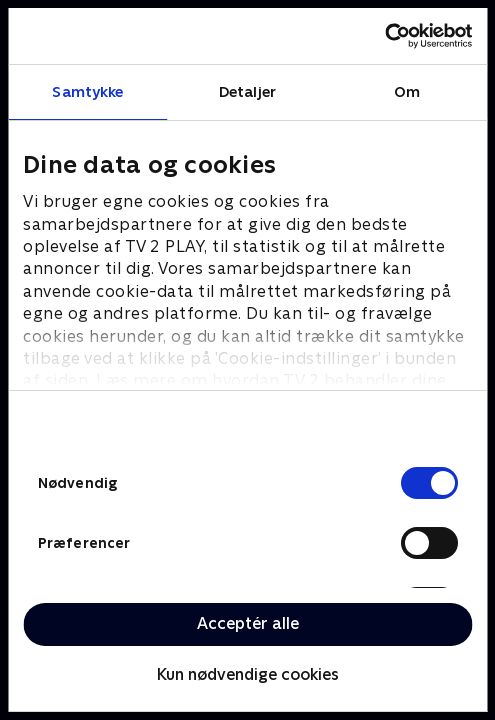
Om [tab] (407, 91)
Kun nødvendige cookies (248, 674)
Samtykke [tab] (87, 91)
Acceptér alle (248, 623)
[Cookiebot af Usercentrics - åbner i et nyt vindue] (384, 36)
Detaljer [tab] (247, 91)
